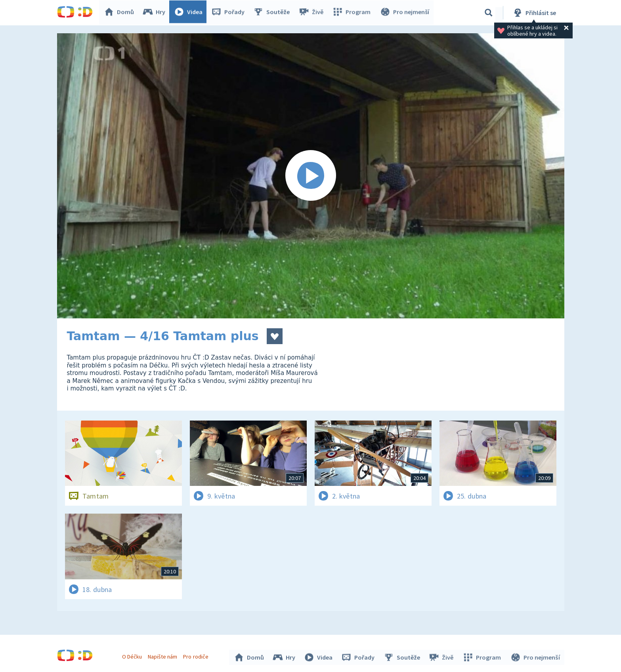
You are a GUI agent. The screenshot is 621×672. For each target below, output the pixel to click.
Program (353, 13)
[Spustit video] (311, 176)
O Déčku (133, 655)
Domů (121, 13)
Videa (190, 13)
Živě (313, 13)
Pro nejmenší (405, 13)
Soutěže (273, 13)
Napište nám (164, 655)
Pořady (230, 13)
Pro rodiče (197, 655)
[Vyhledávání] (489, 13)
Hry (156, 13)
